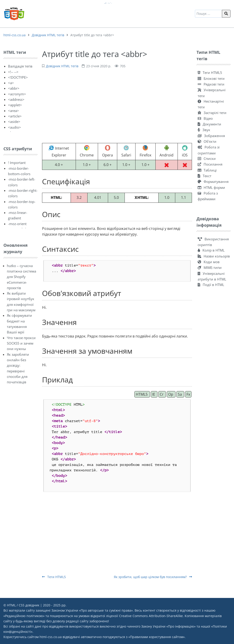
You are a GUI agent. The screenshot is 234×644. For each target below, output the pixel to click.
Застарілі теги (212, 113)
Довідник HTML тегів (48, 35)
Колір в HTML (211, 250)
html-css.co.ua (15, 35)
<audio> (15, 127)
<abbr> (14, 88)
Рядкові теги (211, 84)
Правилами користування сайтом (157, 637)
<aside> (14, 122)
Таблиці (207, 170)
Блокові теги (211, 78)
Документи (209, 124)
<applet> (15, 105)
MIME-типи (210, 267)
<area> (13, 111)
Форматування (213, 182)
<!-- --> (13, 72)
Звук (204, 130)
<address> (16, 99)
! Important (17, 163)
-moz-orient (17, 224)
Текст (205, 176)
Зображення (211, 136)
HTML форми (211, 187)
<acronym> (17, 94)
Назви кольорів (214, 256)
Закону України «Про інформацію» (168, 626)
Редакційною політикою (24, 616)
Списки (207, 158)
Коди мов (209, 262)
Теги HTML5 (54, 577)
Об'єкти (207, 141)
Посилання (210, 164)
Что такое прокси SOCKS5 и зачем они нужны (21, 343)
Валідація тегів (20, 66)
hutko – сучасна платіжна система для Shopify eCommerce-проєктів (21, 277)
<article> (15, 116)
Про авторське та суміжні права (106, 610)
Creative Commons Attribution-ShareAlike (151, 616)
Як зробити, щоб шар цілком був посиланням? (153, 577)
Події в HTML (211, 285)
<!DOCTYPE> (18, 77)
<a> (11, 83)
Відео (205, 118)
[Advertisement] (117, 105)
